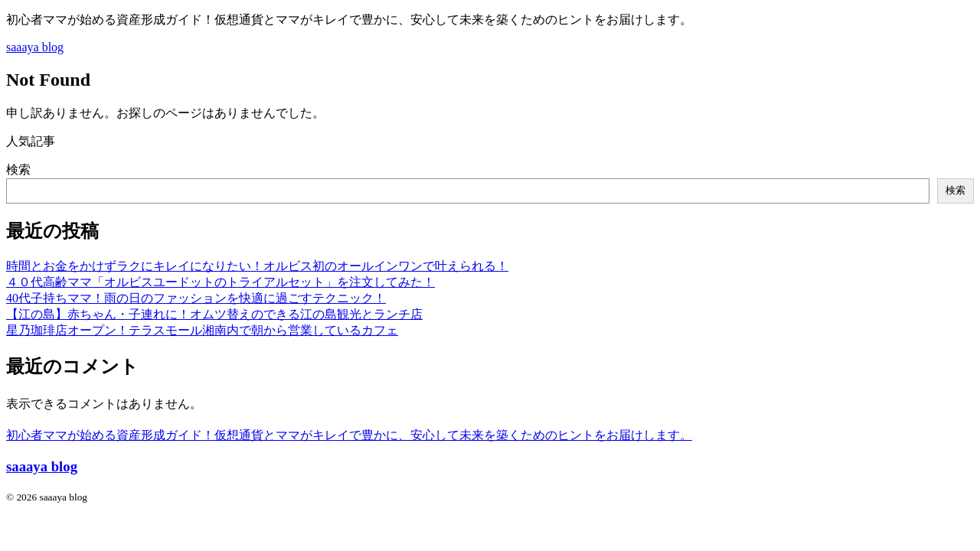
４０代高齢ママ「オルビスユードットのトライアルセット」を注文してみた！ (220, 282)
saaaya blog (35, 47)
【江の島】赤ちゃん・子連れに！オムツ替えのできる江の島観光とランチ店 (214, 314)
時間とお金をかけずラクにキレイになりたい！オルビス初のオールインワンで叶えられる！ (257, 266)
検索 (18, 170)
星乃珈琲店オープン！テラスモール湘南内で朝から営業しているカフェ (202, 330)
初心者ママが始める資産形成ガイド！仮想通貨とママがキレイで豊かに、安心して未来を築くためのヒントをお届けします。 (349, 435)
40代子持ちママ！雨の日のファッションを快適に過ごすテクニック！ (196, 298)
